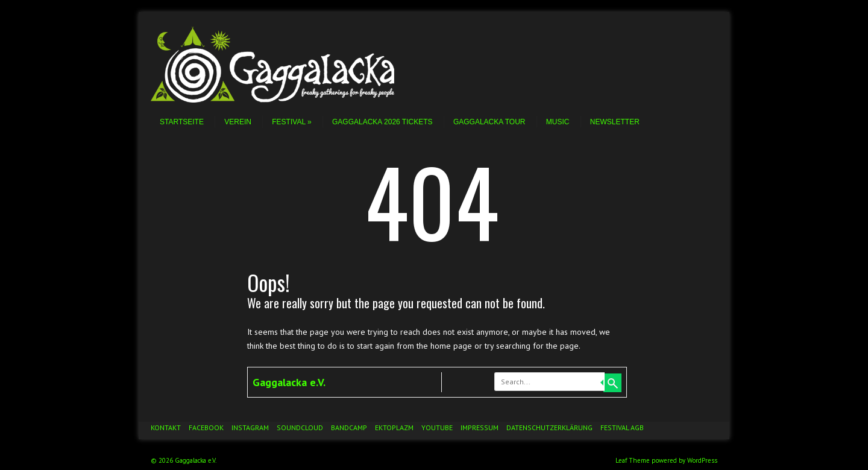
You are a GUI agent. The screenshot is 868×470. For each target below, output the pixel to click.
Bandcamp (349, 427)
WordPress (702, 460)
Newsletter (615, 122)
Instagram (250, 427)
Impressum (480, 427)
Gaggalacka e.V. (289, 382)
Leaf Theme (633, 460)
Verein (238, 122)
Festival (291, 122)
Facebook (206, 427)
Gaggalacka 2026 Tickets (382, 122)
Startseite (182, 122)
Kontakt (166, 427)
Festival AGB (622, 427)
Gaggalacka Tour (489, 122)
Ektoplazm (394, 427)
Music (558, 122)
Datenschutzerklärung (549, 427)
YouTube (437, 427)
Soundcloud (300, 427)
